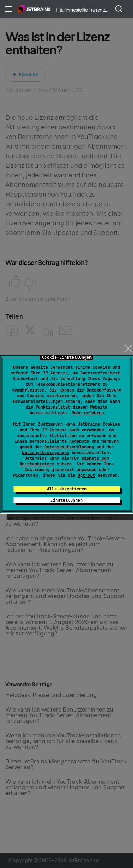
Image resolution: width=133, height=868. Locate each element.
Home (34, 9)
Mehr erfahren (88, 413)
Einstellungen (66, 500)
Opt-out (86, 475)
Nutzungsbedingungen (46, 453)
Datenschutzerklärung (69, 447)
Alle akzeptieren (67, 489)
